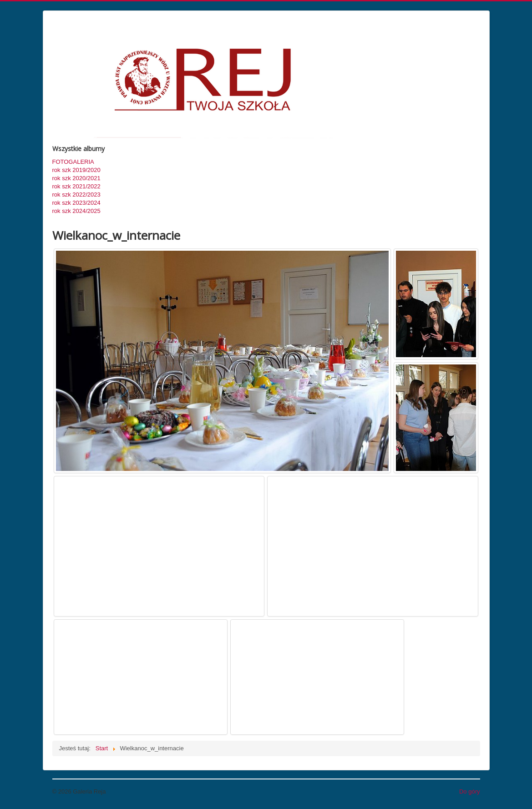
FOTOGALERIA (73, 162)
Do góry (470, 791)
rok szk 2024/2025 (76, 211)
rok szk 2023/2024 (76, 203)
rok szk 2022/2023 (76, 195)
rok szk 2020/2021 (76, 178)
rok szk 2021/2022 (76, 186)
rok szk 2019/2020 (76, 170)
